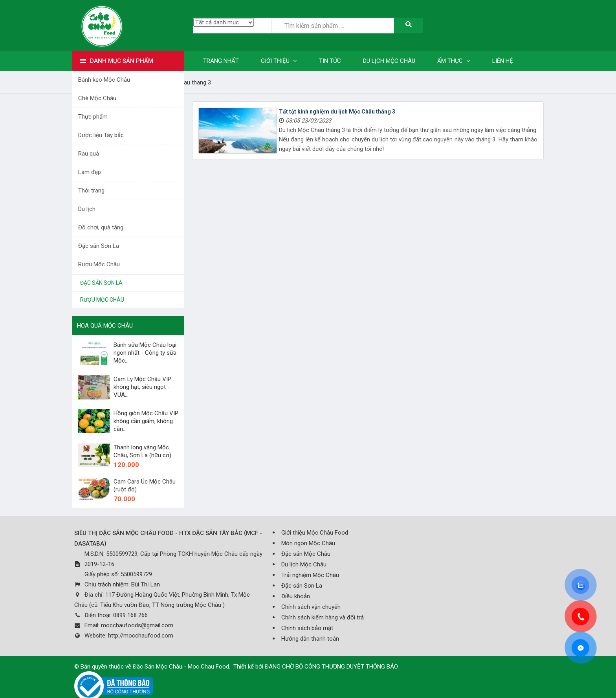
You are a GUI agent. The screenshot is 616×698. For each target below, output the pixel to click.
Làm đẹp (90, 172)
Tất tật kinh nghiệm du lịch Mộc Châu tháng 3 (337, 112)
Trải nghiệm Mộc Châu (310, 575)
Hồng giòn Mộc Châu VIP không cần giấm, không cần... (146, 421)
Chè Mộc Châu (97, 98)
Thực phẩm (93, 117)
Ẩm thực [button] (454, 61)
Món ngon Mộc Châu (308, 543)
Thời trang (91, 191)
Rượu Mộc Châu (99, 264)
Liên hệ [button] (503, 61)
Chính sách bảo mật (307, 628)
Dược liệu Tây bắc (101, 135)
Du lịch (87, 209)
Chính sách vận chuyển (311, 607)
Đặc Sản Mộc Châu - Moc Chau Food (181, 667)
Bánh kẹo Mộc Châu (104, 80)
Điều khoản (296, 596)
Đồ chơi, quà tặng (101, 227)
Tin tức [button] (330, 61)
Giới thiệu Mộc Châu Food (315, 533)
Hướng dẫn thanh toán (310, 639)
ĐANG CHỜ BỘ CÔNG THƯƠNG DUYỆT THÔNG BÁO (331, 667)
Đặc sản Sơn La (99, 246)
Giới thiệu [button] (279, 61)
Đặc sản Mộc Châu (306, 554)
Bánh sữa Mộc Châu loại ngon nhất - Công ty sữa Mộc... (145, 353)
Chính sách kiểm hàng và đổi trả (323, 617)
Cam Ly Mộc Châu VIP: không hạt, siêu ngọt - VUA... (143, 387)
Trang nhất (221, 61)
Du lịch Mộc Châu (304, 564)
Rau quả (89, 154)
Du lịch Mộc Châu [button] (389, 61)
